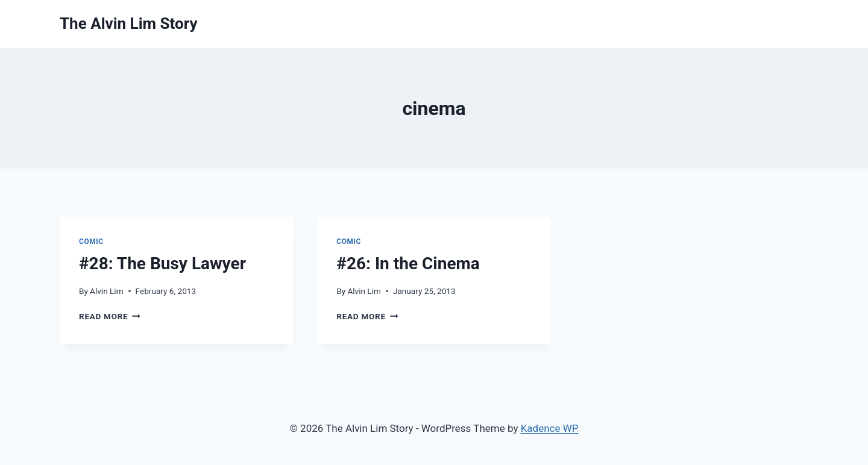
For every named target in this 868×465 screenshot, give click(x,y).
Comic (91, 242)
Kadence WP (550, 428)
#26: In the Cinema (408, 264)
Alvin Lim (107, 291)
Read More (110, 316)
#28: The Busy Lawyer (162, 264)
